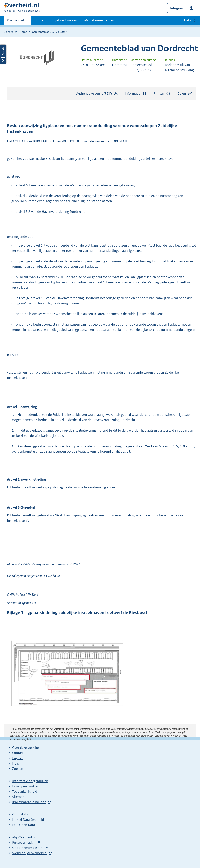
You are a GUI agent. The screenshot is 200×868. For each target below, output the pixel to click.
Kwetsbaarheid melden (29, 802)
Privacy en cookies (25, 786)
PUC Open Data (24, 825)
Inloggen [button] (177, 8)
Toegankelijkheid (25, 791)
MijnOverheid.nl (24, 837)
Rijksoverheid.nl (24, 842)
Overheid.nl (15, 21)
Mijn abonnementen (99, 20)
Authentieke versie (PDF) (97, 94)
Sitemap (18, 797)
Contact (18, 753)
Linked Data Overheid (28, 820)
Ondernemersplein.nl (28, 848)
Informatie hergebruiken (30, 781)
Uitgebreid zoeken (64, 20)
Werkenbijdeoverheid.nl (30, 853)
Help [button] (187, 20)
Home (39, 20)
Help (16, 763)
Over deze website (26, 748)
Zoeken (18, 769)
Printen (162, 94)
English (17, 758)
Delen (185, 94)
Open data (20, 814)
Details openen (3, 54)
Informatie (136, 94)
